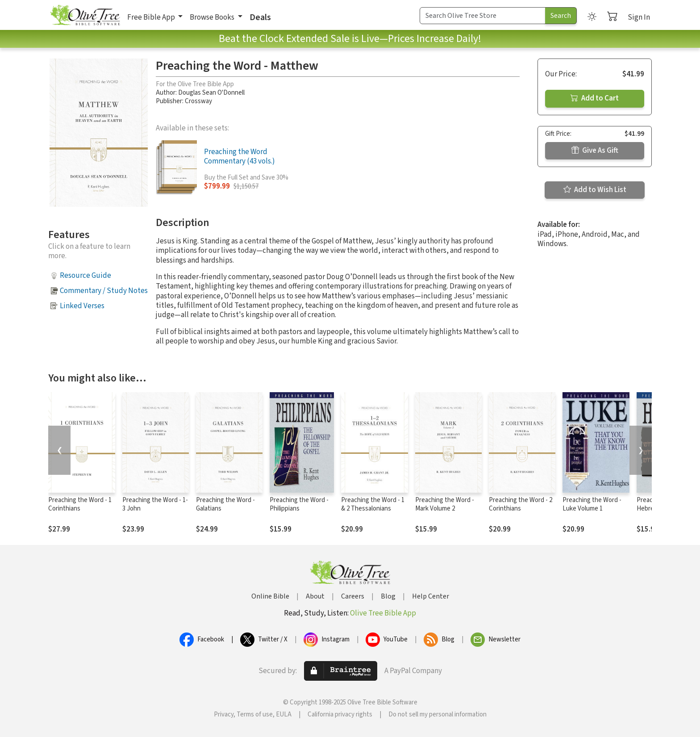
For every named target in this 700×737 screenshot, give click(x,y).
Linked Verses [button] (82, 306)
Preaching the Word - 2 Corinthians (521, 504)
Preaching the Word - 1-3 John (155, 504)
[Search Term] (483, 16)
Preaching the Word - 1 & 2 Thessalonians (373, 504)
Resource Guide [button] (85, 276)
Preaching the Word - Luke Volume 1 (592, 504)
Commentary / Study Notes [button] (104, 291)
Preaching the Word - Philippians (299, 504)
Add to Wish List (595, 190)
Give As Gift (595, 151)
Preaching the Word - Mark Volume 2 (445, 504)
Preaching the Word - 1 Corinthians (80, 504)
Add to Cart (595, 98)
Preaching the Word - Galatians (225, 504)
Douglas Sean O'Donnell (211, 93)
